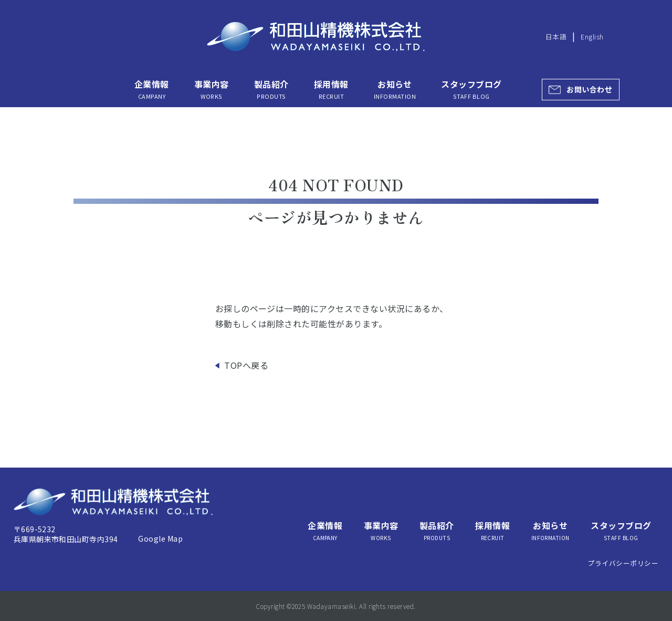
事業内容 (212, 89)
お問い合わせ (589, 89)
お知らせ (395, 89)
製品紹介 (271, 89)
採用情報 (331, 89)
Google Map (160, 539)
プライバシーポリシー (623, 563)
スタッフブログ (471, 89)
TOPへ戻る (246, 365)
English (592, 37)
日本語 (556, 37)
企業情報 (152, 89)
